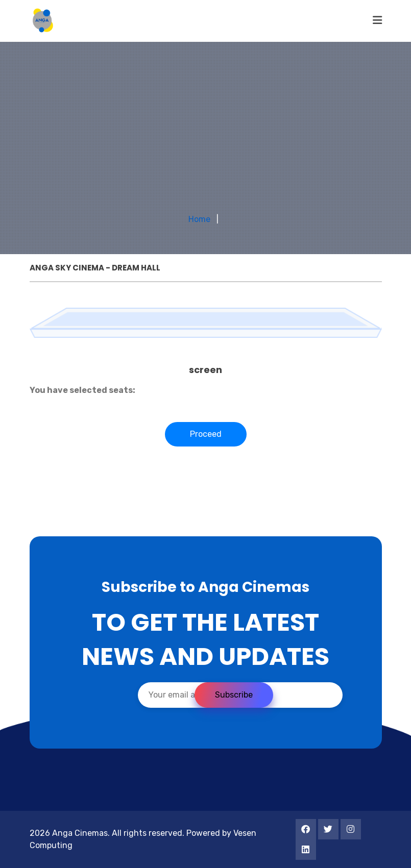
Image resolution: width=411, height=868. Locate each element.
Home (199, 219)
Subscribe (234, 695)
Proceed (206, 434)
